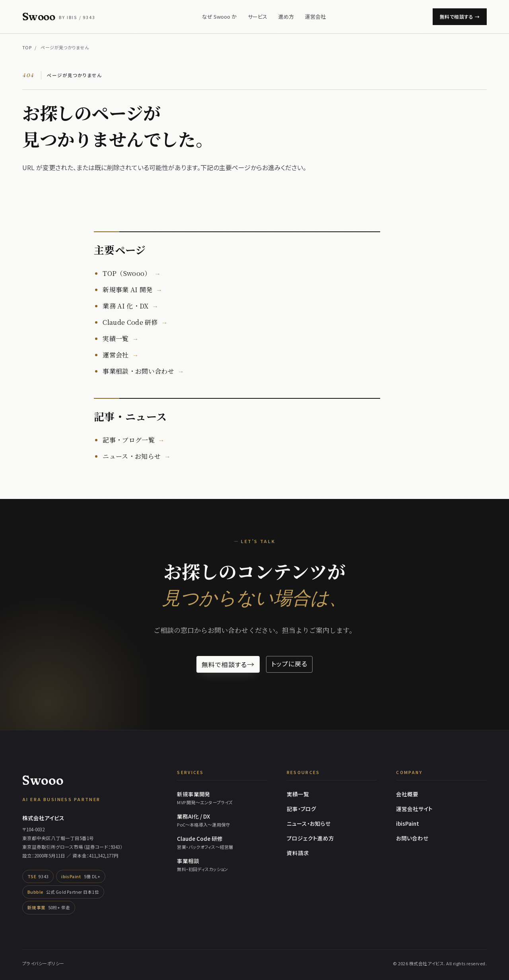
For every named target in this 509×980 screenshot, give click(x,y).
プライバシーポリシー (43, 963)
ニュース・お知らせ (132, 456)
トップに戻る (289, 664)
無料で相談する (228, 664)
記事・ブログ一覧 (129, 440)
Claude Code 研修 (130, 322)
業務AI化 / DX (222, 820)
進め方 (286, 16)
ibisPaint (408, 823)
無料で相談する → (460, 16)
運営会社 (315, 16)
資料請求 (298, 853)
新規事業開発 (222, 798)
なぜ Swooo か (219, 16)
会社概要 (407, 794)
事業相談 (222, 865)
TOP (27, 47)
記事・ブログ (301, 809)
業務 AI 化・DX (125, 306)
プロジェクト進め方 (310, 838)
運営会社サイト (414, 809)
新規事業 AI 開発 (127, 290)
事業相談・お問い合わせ (138, 371)
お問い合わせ (412, 838)
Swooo (59, 17)
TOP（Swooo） (127, 273)
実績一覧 (116, 339)
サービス (257, 16)
